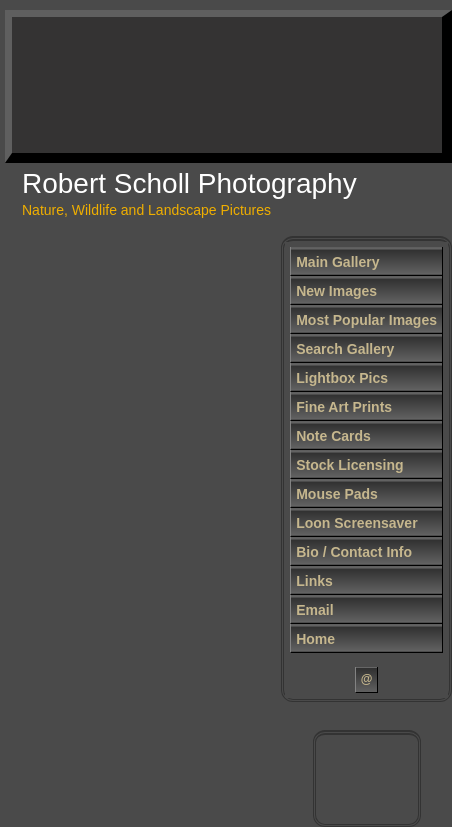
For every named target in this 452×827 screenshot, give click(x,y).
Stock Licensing (349, 465)
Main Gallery (337, 262)
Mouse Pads (337, 494)
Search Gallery (345, 349)
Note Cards (333, 436)
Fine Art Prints (344, 407)
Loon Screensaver (356, 523)
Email (314, 610)
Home (315, 639)
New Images (336, 291)
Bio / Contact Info (354, 552)
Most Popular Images (366, 320)
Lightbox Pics (342, 378)
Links (314, 581)
